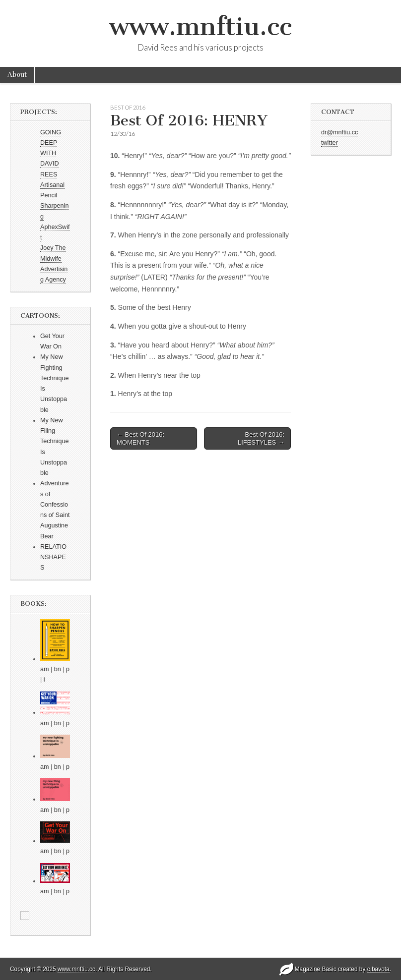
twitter (330, 143)
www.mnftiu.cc (200, 27)
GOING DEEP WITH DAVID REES (51, 153)
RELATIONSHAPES (53, 557)
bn (58, 669)
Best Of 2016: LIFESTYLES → (261, 438)
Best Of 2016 (128, 107)
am (45, 669)
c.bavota (378, 969)
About (17, 75)
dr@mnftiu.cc (339, 132)
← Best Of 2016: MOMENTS (140, 438)
